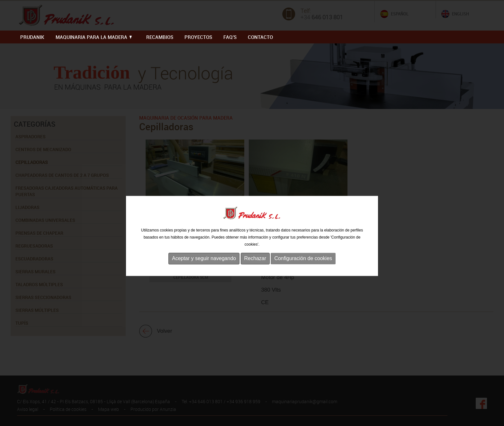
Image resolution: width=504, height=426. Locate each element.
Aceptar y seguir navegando (204, 274)
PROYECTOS (198, 37)
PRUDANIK (32, 37)
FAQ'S (230, 37)
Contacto (260, 37)
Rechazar (255, 274)
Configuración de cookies (303, 274)
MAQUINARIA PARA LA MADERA (94, 37)
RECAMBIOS (160, 37)
